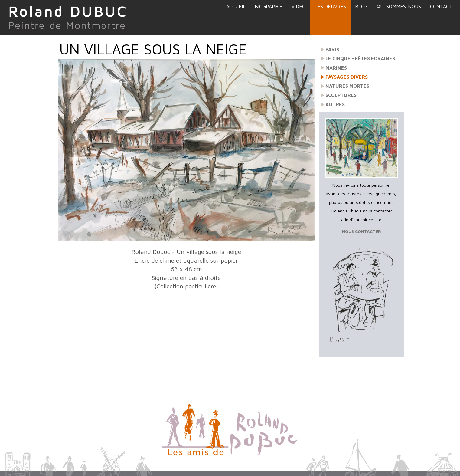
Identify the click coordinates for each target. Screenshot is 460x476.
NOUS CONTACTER (362, 231)
